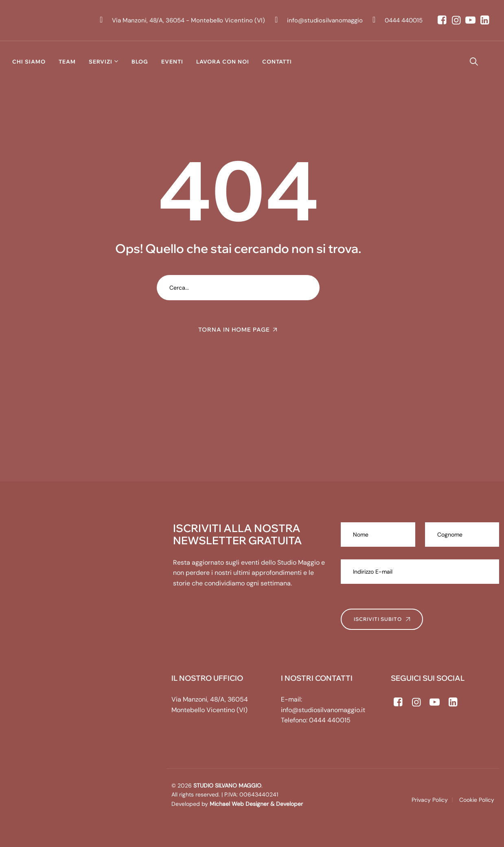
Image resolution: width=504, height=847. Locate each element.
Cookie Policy (477, 800)
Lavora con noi (223, 62)
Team (67, 62)
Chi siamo (29, 62)
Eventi (172, 62)
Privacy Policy (430, 800)
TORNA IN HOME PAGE (234, 330)
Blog (140, 62)
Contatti (277, 62)
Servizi (101, 62)
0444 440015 (330, 720)
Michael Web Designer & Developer (255, 804)
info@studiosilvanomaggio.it (323, 710)
